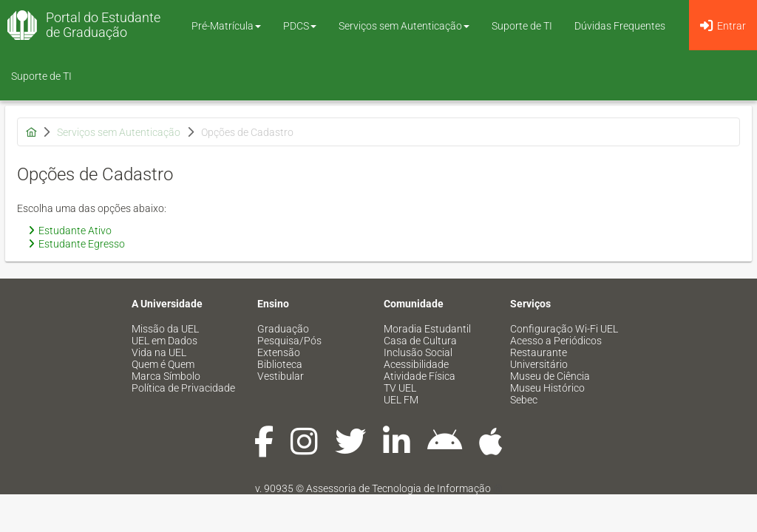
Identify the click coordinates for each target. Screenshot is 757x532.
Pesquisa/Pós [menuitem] (289, 341)
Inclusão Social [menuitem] (418, 352)
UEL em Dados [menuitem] (164, 341)
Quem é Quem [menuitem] (163, 364)
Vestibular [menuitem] (281, 376)
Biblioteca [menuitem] (280, 364)
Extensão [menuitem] (279, 352)
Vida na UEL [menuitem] (159, 352)
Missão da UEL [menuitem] (165, 329)
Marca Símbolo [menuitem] (166, 376)
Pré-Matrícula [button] (226, 26)
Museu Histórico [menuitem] (547, 388)
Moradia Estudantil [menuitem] (427, 329)
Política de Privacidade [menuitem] (183, 388)
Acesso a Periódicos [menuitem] (556, 341)
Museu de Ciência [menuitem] (550, 376)
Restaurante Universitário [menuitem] (539, 358)
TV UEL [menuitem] (400, 388)
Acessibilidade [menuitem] (416, 364)
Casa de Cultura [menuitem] (420, 341)
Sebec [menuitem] (524, 400)
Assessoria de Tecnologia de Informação (398, 488)
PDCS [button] (300, 26)
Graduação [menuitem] (283, 329)
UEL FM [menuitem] (401, 400)
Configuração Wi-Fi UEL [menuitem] (564, 329)
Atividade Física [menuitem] (420, 376)
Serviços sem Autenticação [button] (404, 26)
